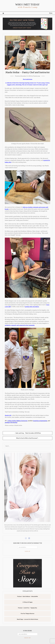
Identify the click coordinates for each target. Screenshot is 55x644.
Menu (51, 13)
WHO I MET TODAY (27, 4)
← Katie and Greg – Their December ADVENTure (28, 433)
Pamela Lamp (36, 76)
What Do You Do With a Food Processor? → (28, 438)
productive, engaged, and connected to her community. (20, 325)
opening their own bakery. (32, 307)
